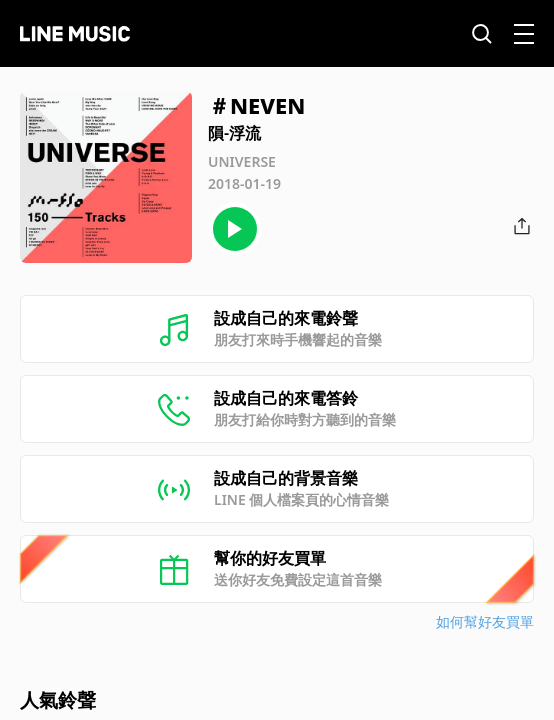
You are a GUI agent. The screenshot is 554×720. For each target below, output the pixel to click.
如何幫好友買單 (485, 621)
